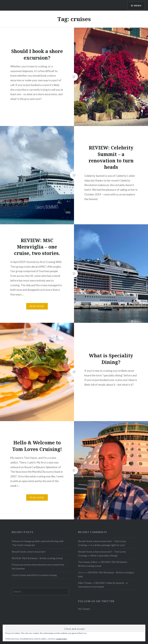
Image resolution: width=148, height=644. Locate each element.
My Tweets (84, 609)
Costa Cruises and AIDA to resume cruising (34, 575)
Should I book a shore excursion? (29, 552)
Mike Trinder (85, 583)
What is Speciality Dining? (104, 556)
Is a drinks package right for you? (108, 545)
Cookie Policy (61, 639)
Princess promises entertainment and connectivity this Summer (38, 567)
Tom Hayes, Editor (88, 562)
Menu (138, 6)
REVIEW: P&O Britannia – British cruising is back (37, 558)
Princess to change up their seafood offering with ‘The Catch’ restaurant (38, 543)
